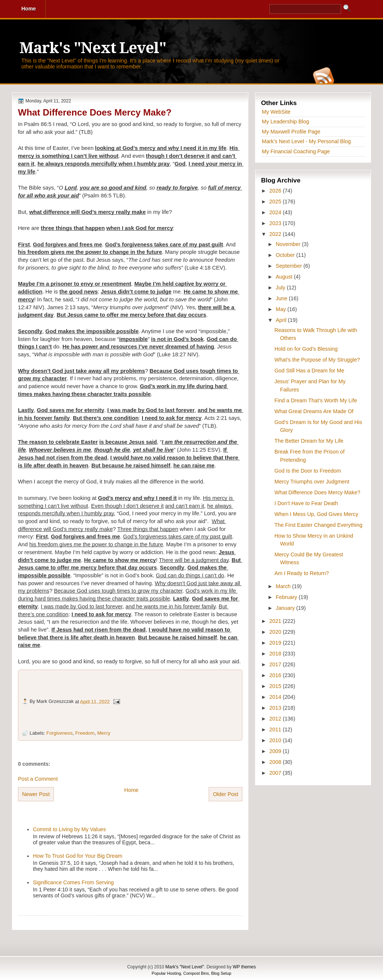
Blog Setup (221, 973)
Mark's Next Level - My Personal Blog (306, 141)
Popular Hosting (166, 973)
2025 (276, 202)
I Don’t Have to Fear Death (306, 503)
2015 (276, 686)
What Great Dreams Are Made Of (314, 411)
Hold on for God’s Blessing (306, 349)
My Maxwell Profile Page (291, 132)
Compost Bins (196, 973)
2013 (276, 708)
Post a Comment (38, 779)
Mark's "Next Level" (93, 48)
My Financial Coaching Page (296, 151)
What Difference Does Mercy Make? (95, 112)
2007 (276, 773)
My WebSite (276, 112)
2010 (276, 740)
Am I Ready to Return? (302, 573)
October (286, 255)
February (287, 597)
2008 (276, 762)
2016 (276, 675)
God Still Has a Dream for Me (310, 371)
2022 (276, 234)
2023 (276, 223)
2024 (276, 212)
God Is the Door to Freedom (308, 471)
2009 (276, 751)
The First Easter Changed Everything (318, 525)
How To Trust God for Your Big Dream (78, 856)
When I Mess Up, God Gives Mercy (316, 514)
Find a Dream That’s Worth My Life (316, 400)
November (289, 244)
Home (131, 790)
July (281, 288)
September (289, 266)
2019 (276, 643)
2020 (276, 632)
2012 (276, 719)
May (281, 309)
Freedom (85, 733)
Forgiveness (59, 733)
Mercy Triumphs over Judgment (312, 482)
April (282, 320)
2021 (276, 621)
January (286, 608)
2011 (276, 729)
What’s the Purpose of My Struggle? (317, 360)
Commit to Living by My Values (69, 829)
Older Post (226, 794)
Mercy (104, 733)
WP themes (244, 967)
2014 (276, 697)
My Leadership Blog (285, 122)
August (285, 277)
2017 (276, 664)
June (282, 298)
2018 (276, 654)
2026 (276, 191)
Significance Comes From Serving (73, 882)
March (284, 586)
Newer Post (36, 794)
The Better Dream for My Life (309, 441)
